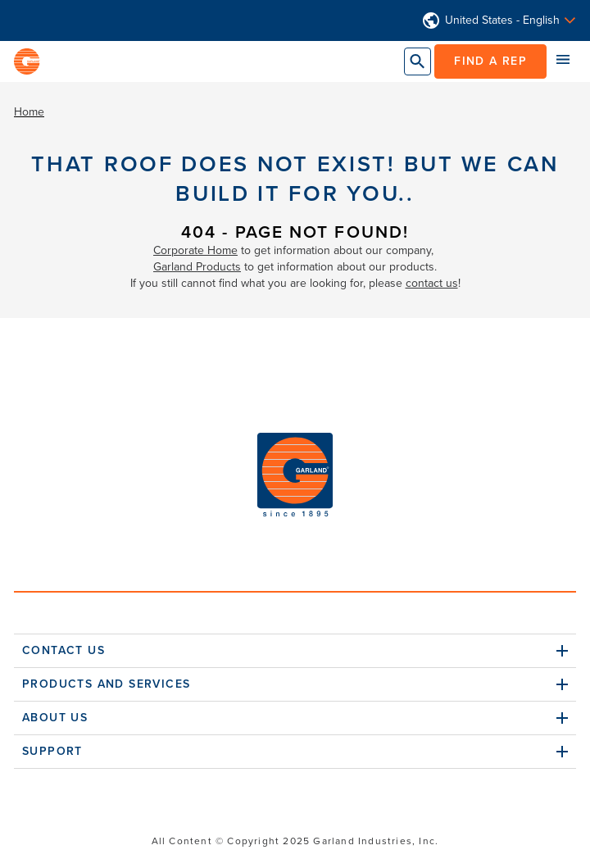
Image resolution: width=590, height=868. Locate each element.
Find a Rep (490, 61)
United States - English (502, 20)
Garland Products (197, 267)
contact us (432, 283)
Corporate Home (195, 250)
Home (29, 112)
